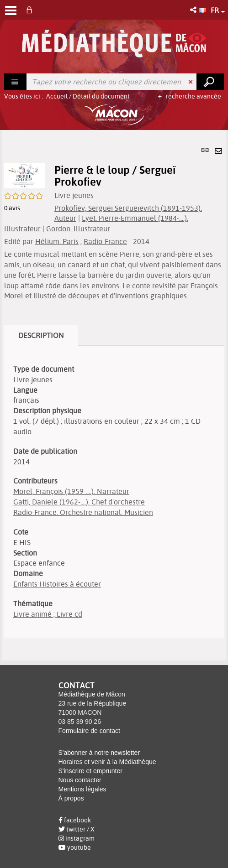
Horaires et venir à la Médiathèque (107, 762)
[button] (194, 10)
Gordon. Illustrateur (78, 229)
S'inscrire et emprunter (90, 771)
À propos (71, 798)
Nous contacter (80, 780)
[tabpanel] (114, 395)
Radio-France (105, 241)
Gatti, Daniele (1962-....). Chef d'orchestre (79, 502)
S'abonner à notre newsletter (99, 753)
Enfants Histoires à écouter (57, 584)
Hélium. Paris (57, 241)
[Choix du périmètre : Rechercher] (16, 82)
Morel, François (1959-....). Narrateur (71, 491)
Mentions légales (82, 789)
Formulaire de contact (89, 731)
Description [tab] (41, 335)
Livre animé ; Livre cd (48, 614)
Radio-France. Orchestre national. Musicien (83, 512)
